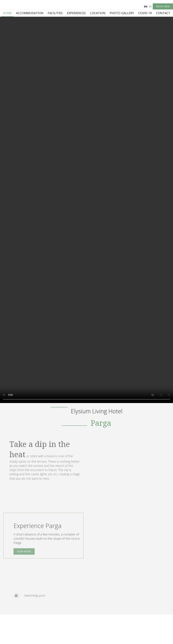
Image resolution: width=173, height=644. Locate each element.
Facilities (55, 13)
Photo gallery (122, 13)
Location (98, 13)
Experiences (76, 13)
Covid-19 (145, 13)
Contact (163, 13)
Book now (163, 6)
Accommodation (30, 13)
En (146, 6)
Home (7, 13)
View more (24, 553)
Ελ (150, 6)
